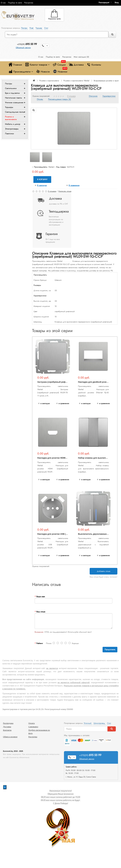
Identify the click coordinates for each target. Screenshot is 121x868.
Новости (43, 71)
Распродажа (8, 723)
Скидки (59, 64)
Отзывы (40, 99)
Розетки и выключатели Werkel (76, 81)
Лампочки (9, 134)
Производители (21, 71)
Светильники (11, 88)
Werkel (51, 167)
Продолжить (110, 650)
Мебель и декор (13, 124)
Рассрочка (29, 3)
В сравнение (74, 185)
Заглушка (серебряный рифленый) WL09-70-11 (61, 382)
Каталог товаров (37, 65)
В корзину (42, 179)
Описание (93, 96)
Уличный (88, 723)
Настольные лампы (13, 98)
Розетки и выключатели (11, 118)
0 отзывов (71, 96)
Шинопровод (100, 723)
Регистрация (104, 3)
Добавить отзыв (104, 571)
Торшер (39, 28)
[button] (118, 3)
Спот (46, 28)
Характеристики (109, 96)
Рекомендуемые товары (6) (60, 99)
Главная (15, 65)
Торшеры (9, 107)
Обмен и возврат (10, 737)
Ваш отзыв (41, 612)
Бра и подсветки (12, 93)
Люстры (9, 84)
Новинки (60, 71)
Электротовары (12, 129)
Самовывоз (33, 727)
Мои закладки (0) (81, 57)
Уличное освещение (14, 102)
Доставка (76, 65)
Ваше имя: (41, 597)
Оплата (32, 723)
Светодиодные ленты (15, 112)
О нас (3, 3)
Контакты (94, 65)
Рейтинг (40, 643)
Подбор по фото (15, 3)
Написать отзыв (65, 191)
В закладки (42, 185)
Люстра (24, 28)
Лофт (32, 28)
